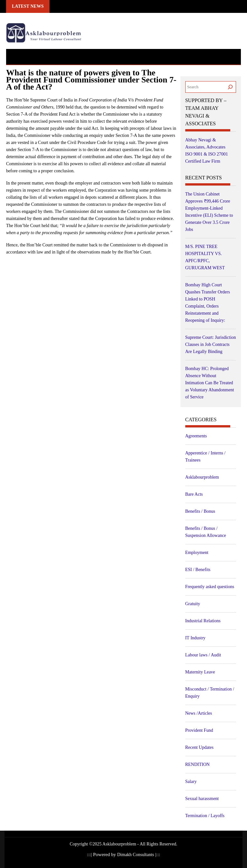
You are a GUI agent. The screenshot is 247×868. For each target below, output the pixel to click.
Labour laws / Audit (203, 655)
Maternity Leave (200, 672)
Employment (197, 553)
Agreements (196, 436)
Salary (191, 782)
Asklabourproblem (202, 477)
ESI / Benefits (198, 570)
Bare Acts (194, 494)
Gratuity (193, 604)
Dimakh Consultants (136, 855)
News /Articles (199, 713)
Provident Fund (199, 730)
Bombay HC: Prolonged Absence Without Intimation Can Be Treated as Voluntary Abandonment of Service (210, 383)
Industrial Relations (203, 621)
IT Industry (195, 638)
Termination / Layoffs (205, 816)
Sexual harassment (202, 799)
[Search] (230, 87)
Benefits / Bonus (200, 511)
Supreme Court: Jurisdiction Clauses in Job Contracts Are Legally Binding (211, 344)
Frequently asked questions (210, 587)
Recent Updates (199, 747)
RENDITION (197, 764)
